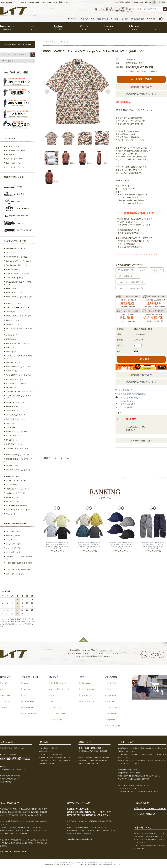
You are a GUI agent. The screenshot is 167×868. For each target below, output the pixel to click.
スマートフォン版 (24, 44)
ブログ (85, 19)
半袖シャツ (156, 270)
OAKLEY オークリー (13, 440)
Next (108, 92)
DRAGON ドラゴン (13, 388)
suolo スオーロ (11, 352)
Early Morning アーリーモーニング (18, 261)
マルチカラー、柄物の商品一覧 (131, 282)
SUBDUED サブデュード (15, 485)
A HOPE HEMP (29, 701)
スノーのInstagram (88, 689)
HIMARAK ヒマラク (13, 407)
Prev (47, 92)
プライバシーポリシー (114, 726)
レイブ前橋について (101, 19)
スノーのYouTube (88, 701)
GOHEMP (27, 689)
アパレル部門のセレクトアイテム (18, 375)
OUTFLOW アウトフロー (15, 444)
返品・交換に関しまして (15, 574)
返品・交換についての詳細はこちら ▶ (13, 851)
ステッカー (6, 701)
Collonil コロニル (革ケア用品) (17, 257)
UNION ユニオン (12, 497)
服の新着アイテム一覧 (59, 683)
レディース (6, 689)
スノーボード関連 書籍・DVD (17, 506)
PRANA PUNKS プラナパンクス (18, 455)
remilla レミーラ (12, 335)
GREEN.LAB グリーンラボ (16, 402)
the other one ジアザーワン (16, 493)
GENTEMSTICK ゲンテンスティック (19, 392)
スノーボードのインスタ (15, 167)
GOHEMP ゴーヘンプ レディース (18, 274)
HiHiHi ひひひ (11, 289)
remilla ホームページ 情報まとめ (18, 570)
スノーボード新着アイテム (16, 151)
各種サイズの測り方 (13, 536)
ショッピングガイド (13, 548)
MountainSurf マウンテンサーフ (17, 432)
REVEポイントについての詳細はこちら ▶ (81, 839)
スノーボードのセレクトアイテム (18, 510)
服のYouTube (11, 155)
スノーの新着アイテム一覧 (60, 689)
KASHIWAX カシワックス (15, 419)
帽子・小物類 (7, 695)
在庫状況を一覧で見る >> (141, 87)
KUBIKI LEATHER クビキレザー (18, 308)
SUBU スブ (10, 348)
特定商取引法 (111, 720)
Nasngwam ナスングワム (15, 320)
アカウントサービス (121, 19)
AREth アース (11, 253)
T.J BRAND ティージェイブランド (18, 489)
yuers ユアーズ (11, 371)
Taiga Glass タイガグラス (15, 362)
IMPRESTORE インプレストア (17, 293)
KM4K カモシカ (11, 423)
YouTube (74, 19)
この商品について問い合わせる (132, 394)
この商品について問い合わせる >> (141, 94)
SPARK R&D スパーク (14, 476)
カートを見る (111, 683)
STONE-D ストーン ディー (16, 481)
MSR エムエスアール (13, 436)
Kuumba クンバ (11, 312)
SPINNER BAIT (29, 707)
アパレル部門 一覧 (126, 270)
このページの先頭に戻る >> (141, 441)
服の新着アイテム (12, 146)
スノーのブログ (56, 707)
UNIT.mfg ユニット (13, 501)
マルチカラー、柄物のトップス (131, 288)
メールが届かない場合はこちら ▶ (146, 814)
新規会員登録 (139, 19)
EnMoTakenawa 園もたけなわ (17, 265)
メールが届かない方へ (14, 552)
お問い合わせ (111, 714)
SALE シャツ (64, 42)
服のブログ (55, 701)
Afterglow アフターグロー (15, 379)
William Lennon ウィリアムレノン (18, 367)
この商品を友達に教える (129, 398)
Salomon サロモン (12, 466)
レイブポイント (11, 540)
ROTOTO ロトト (12, 339)
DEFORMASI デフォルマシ (16, 383)
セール (4, 707)
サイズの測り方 (126, 401)
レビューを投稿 (125, 407)
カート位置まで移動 (141, 79)
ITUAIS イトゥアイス (13, 303)
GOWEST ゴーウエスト (14, 278)
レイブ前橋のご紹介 (58, 714)
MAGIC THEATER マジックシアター (19, 316)
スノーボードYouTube (14, 159)
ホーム (45, 42)
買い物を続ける (125, 390)
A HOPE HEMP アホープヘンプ (17, 249)
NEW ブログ (55, 695)
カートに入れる (141, 359)
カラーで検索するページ (128, 276)
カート (164, 19)
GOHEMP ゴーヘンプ (14, 270)
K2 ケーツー (10, 428)
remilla (26, 683)
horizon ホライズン (13, 411)
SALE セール (54, 42)
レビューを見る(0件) (128, 404)
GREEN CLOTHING (30, 714)
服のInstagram (86, 683)
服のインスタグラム (13, 163)
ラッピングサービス (13, 544)
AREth (26, 695)
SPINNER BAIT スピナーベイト (17, 343)
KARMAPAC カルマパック (15, 415)
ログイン (152, 19)
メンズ (143, 270)
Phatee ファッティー (13, 324)
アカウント (111, 701)
